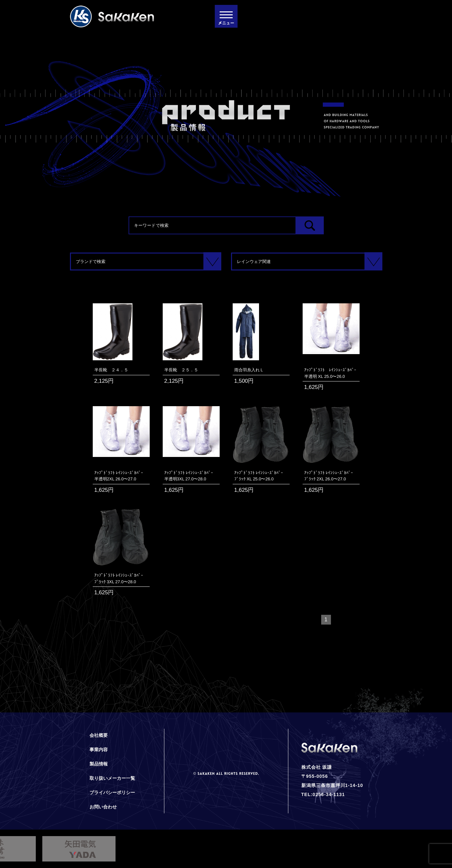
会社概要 (99, 735)
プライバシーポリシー (112, 792)
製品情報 (99, 764)
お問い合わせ (103, 807)
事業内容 (99, 750)
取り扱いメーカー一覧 (112, 778)
